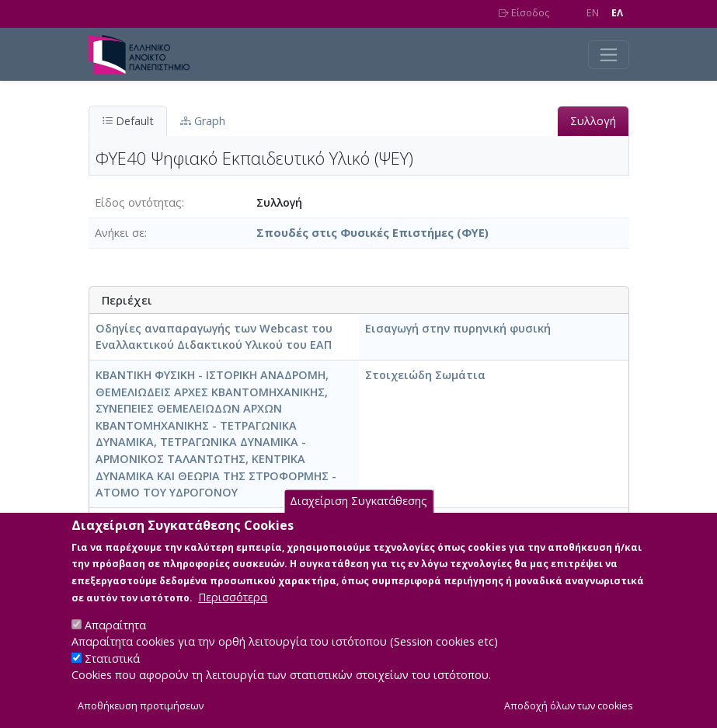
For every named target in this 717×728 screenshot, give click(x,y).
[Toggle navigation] (609, 55)
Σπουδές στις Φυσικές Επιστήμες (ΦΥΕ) (372, 233)
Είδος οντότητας (138, 202)
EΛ (617, 13)
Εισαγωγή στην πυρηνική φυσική (458, 328)
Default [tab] (128, 121)
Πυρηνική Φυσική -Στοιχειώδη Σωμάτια (209, 522)
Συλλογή (593, 121)
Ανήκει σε (120, 233)
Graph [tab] (203, 121)
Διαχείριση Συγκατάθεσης (358, 519)
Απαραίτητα (115, 643)
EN (593, 13)
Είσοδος (524, 13)
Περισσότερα (233, 615)
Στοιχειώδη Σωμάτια (425, 375)
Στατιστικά (112, 676)
